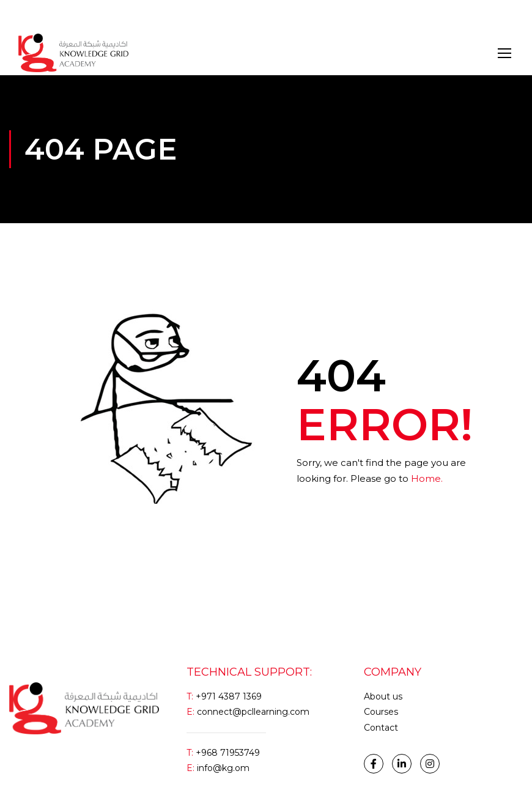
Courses (381, 712)
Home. (427, 478)
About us (383, 696)
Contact (381, 728)
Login (30, 15)
